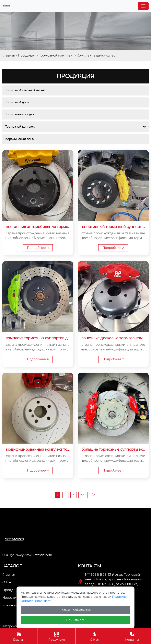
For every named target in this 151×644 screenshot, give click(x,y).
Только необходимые (75, 610)
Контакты (132, 636)
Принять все (75, 620)
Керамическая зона (19, 139)
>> (82, 495)
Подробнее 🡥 (38, 248)
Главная (9, 55)
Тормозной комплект (57, 55)
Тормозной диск (17, 102)
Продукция (27, 55)
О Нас (94, 636)
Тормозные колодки (20, 114)
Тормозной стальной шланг (25, 90)
